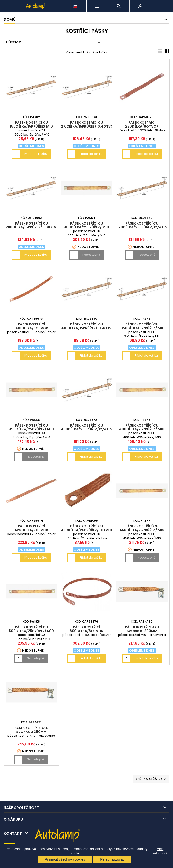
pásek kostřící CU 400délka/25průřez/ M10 (142, 427)
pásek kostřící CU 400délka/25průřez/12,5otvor (89, 427)
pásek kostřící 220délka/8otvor (142, 124)
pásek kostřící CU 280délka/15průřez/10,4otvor (34, 225)
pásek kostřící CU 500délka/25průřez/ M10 (31, 629)
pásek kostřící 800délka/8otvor (86, 629)
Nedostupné (91, 255)
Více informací (160, 851)
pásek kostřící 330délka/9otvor (31, 326)
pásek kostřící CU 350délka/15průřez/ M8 (142, 326)
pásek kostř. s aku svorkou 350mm (31, 730)
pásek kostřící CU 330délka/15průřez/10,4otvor (89, 326)
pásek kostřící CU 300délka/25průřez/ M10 (86, 225)
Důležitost (54, 42)
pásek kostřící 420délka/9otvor (31, 528)
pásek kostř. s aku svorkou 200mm (142, 629)
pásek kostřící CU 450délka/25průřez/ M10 (142, 528)
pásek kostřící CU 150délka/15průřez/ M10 (31, 124)
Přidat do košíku (36, 154)
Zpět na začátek (151, 779)
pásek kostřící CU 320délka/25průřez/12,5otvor (144, 225)
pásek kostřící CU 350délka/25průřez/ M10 (31, 427)
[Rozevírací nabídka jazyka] (75, 5)
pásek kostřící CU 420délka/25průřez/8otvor (87, 528)
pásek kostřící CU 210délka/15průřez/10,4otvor (88, 124)
